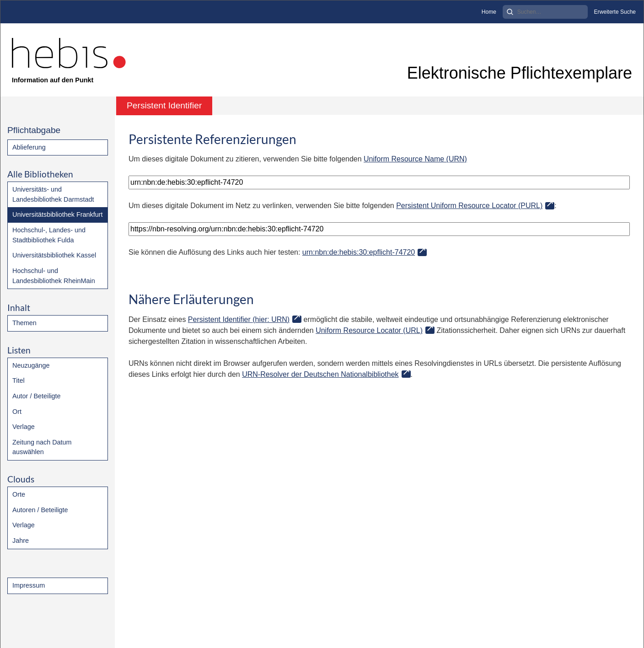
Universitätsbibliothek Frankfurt (58, 214)
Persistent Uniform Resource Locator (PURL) (469, 206)
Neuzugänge (31, 365)
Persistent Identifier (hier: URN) (239, 319)
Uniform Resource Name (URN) (415, 159)
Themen (24, 323)
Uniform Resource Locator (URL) (369, 330)
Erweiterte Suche (615, 12)
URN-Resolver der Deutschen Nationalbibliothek (320, 374)
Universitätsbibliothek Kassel (54, 255)
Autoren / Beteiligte (40, 510)
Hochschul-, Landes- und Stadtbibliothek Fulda (49, 235)
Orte (19, 494)
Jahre (21, 541)
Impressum (29, 585)
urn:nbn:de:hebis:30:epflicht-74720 (359, 252)
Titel (19, 380)
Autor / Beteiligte (37, 396)
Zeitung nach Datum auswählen (42, 447)
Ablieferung (29, 147)
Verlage (24, 427)
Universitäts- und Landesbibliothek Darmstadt (53, 194)
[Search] (545, 12)
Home (489, 12)
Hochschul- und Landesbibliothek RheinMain (54, 276)
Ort (17, 412)
